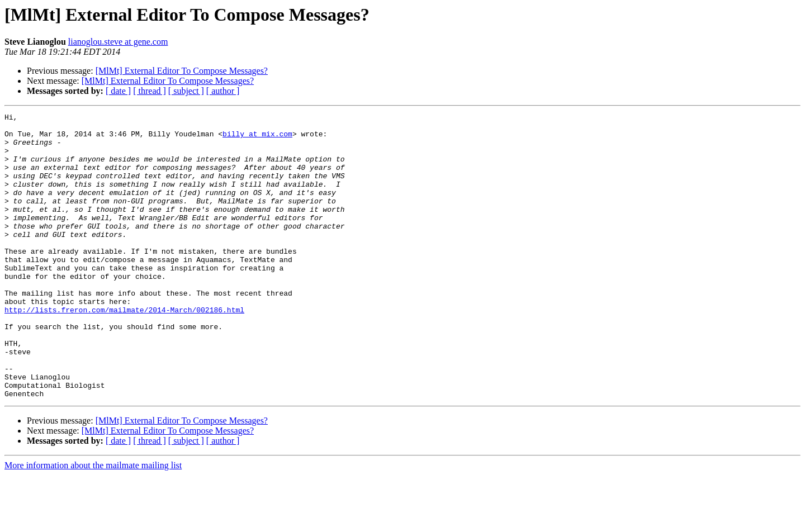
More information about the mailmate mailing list (93, 522)
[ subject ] (186, 91)
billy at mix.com (257, 139)
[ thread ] (150, 91)
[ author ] (223, 91)
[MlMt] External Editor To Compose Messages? (182, 71)
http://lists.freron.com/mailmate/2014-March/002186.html (124, 350)
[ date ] (118, 91)
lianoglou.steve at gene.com (118, 42)
